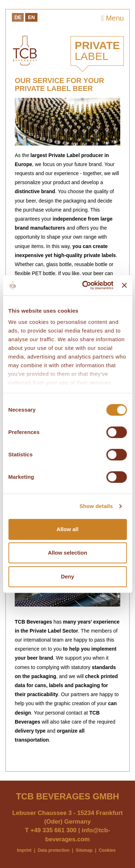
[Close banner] (124, 285)
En (31, 17)
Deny (67, 576)
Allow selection (67, 553)
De (18, 17)
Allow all (67, 529)
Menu (112, 18)
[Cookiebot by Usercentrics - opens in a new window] (85, 285)
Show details (96, 506)
